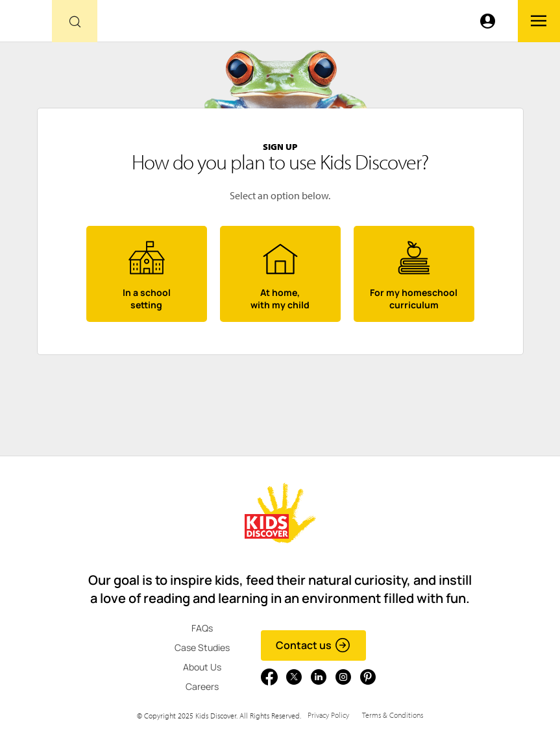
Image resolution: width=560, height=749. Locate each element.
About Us (202, 667)
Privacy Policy (328, 715)
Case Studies (202, 647)
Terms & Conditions (393, 715)
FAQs (202, 628)
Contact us (313, 645)
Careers (202, 686)
